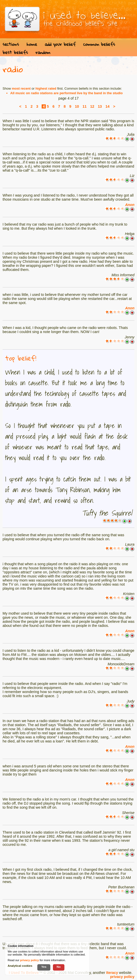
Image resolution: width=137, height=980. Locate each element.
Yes (44, 967)
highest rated (46, 88)
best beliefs (15, 52)
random (43, 52)
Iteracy (112, 973)
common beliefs (99, 44)
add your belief (60, 44)
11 (85, 106)
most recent (21, 88)
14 (108, 106)
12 (92, 106)
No (59, 967)
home (32, 44)
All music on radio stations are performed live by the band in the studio (66, 93)
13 (100, 106)
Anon (130, 205)
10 (77, 106)
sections (11, 44)
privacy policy (122, 977)
